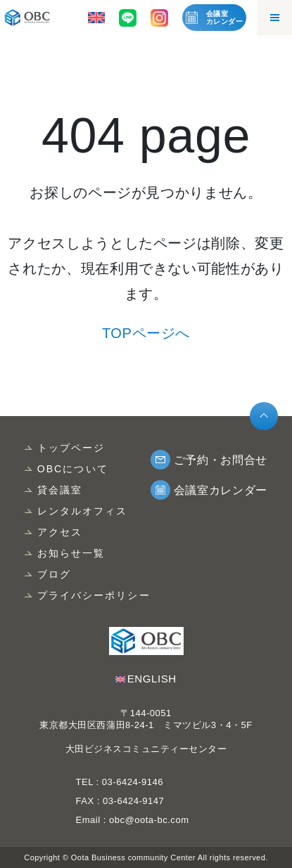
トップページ (71, 448)
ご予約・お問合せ (221, 460)
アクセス (60, 532)
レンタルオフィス (83, 511)
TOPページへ (146, 333)
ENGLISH (152, 679)
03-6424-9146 (131, 782)
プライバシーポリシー (94, 595)
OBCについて (73, 469)
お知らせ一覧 (71, 553)
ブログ (54, 574)
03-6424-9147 (133, 801)
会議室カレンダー (224, 18)
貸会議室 (60, 490)
